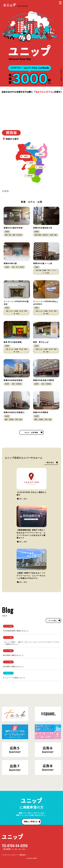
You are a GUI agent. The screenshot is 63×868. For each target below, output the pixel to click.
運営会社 (23, 855)
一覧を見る (50, 463)
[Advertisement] (31, 110)
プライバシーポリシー (10, 855)
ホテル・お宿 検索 (31, 433)
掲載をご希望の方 (31, 822)
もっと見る (53, 621)
